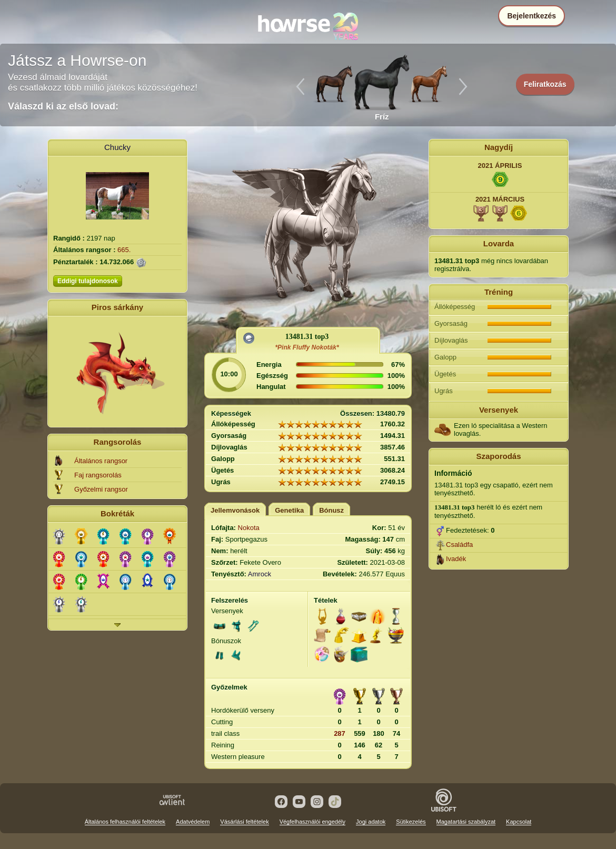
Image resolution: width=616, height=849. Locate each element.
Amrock (260, 574)
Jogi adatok (371, 822)
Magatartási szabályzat (466, 822)
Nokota (249, 528)
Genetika (289, 510)
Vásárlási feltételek (244, 822)
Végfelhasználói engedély (312, 822)
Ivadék (456, 559)
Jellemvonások (235, 510)
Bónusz (331, 510)
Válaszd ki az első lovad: (63, 106)
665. (124, 250)
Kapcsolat (519, 822)
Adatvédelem (193, 822)
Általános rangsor (101, 461)
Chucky (117, 147)
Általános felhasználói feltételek (125, 822)
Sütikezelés (411, 822)
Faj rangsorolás (98, 475)
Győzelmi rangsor (101, 489)
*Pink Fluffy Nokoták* (307, 347)
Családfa (459, 545)
